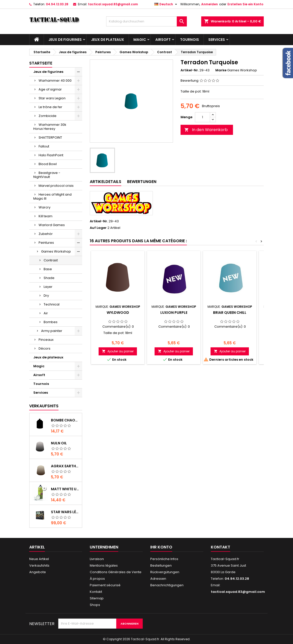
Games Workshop (56, 251)
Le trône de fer (50, 107)
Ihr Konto (161, 547)
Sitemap (97, 598)
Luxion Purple (174, 313)
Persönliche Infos (164, 559)
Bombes (51, 322)
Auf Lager (98, 228)
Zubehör (46, 234)
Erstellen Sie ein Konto (245, 4)
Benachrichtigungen (167, 585)
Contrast (51, 260)
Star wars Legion (52, 98)
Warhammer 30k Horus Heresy (50, 127)
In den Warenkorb (206, 130)
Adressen (158, 579)
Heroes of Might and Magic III (52, 196)
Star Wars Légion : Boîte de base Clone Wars (65, 512)
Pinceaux (46, 340)
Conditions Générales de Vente (116, 572)
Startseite (41, 63)
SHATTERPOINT (50, 137)
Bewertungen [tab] (142, 182)
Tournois (189, 40)
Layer (48, 287)
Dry (46, 296)
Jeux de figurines (65, 40)
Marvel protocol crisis (56, 186)
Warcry (45, 207)
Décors (45, 348)
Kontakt (96, 592)
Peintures (46, 243)
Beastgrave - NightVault (47, 175)
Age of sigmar (50, 89)
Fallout (44, 146)
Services (217, 40)
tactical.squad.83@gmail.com (113, 4)
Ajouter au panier (118, 351)
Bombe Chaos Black (65, 420)
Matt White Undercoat (65, 489)
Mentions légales (104, 565)
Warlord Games (52, 225)
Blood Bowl (48, 164)
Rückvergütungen (165, 572)
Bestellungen (161, 565)
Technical (52, 304)
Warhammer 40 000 (55, 81)
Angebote (38, 572)
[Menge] (202, 117)
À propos (97, 579)
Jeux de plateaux (108, 40)
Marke (221, 70)
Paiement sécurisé (105, 585)
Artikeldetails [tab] (106, 182)
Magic (140, 40)
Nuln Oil (59, 443)
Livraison (97, 559)
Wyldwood (118, 313)
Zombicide (48, 116)
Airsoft (163, 40)
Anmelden (210, 4)
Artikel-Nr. (190, 70)
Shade (49, 278)
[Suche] (146, 21)
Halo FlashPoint (51, 155)
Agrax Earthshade (65, 466)
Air (46, 313)
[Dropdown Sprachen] (166, 4)
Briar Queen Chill (230, 313)
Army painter (52, 331)
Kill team (46, 216)
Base (48, 269)
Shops (95, 605)
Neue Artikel (39, 559)
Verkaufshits (44, 406)
